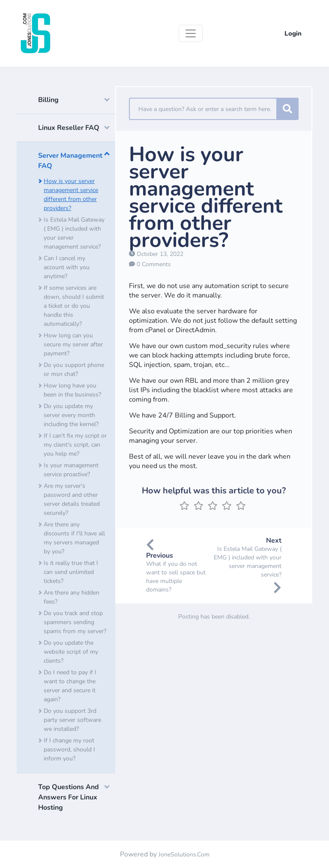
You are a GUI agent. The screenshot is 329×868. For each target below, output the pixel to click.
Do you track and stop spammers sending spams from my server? (75, 622)
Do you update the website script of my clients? (71, 652)
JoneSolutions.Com (184, 854)
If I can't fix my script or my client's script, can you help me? (75, 445)
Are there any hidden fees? (72, 597)
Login (293, 33)
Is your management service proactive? (71, 470)
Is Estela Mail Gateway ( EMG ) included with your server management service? (74, 233)
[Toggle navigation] (191, 33)
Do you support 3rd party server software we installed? (72, 720)
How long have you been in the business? (72, 390)
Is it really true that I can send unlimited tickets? (71, 572)
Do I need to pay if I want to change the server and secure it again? (70, 686)
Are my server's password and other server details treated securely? (72, 499)
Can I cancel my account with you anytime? (67, 267)
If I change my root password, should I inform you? (69, 749)
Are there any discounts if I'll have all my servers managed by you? (74, 538)
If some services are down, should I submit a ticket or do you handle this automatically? (74, 306)
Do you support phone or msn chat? (74, 369)
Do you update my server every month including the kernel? (71, 415)
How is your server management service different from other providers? (71, 195)
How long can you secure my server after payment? (73, 344)
